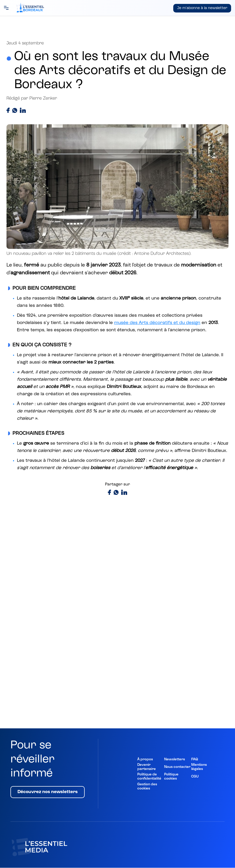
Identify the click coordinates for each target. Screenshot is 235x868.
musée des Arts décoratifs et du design (157, 323)
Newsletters (175, 760)
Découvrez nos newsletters (48, 792)
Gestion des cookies (147, 787)
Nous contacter (177, 767)
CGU (195, 777)
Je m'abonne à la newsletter (202, 8)
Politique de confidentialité (149, 777)
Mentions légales (199, 767)
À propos (145, 760)
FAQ (195, 760)
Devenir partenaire (147, 767)
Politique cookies (171, 777)
